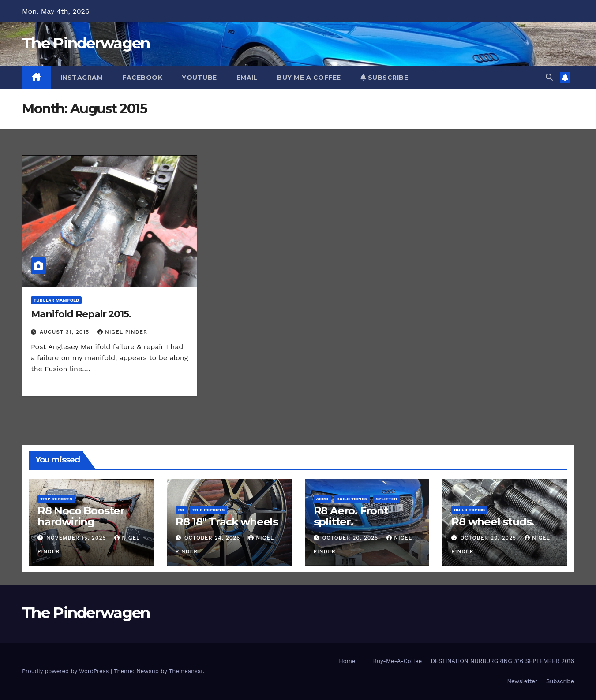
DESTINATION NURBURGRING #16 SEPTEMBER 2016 (502, 661)
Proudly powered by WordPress (66, 671)
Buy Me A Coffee (309, 78)
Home (347, 661)
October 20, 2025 (351, 538)
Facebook (142, 78)
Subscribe (384, 78)
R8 (181, 510)
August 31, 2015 (66, 332)
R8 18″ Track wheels (227, 522)
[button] (549, 77)
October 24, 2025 (214, 538)
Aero (322, 499)
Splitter (387, 499)
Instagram (82, 78)
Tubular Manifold (56, 300)
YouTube (199, 78)
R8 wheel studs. (493, 522)
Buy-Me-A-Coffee (397, 661)
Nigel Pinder (122, 332)
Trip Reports (56, 499)
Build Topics (352, 499)
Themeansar (186, 671)
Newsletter (522, 681)
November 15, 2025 (77, 538)
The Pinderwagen (86, 43)
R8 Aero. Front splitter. (351, 516)
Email (247, 78)
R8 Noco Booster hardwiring (81, 516)
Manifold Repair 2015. (81, 314)
